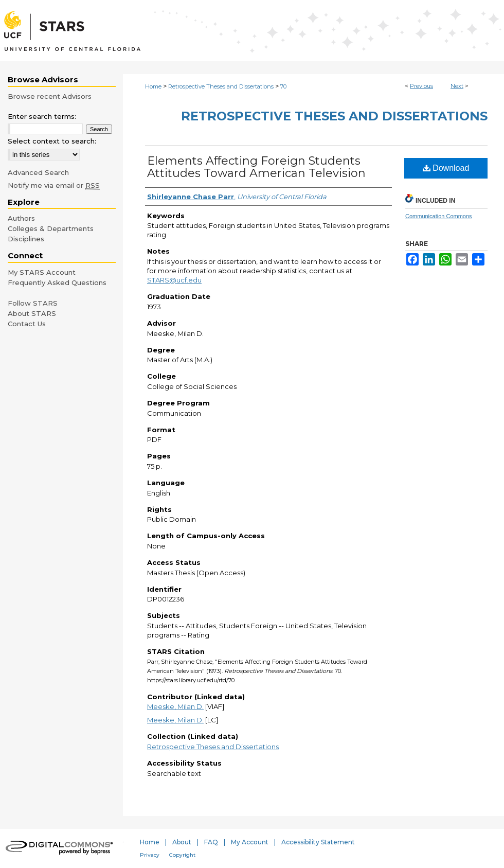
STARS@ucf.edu (174, 280)
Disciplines (26, 239)
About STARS (32, 313)
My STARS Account (42, 272)
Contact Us (27, 324)
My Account (250, 842)
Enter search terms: (42, 116)
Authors (21, 218)
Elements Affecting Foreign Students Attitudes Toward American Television (256, 167)
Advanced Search (38, 172)
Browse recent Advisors (50, 96)
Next (457, 86)
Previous (421, 86)
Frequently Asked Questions (57, 282)
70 (283, 86)
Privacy (150, 855)
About (182, 842)
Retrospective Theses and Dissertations (221, 86)
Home (153, 86)
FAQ (211, 842)
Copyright (182, 855)
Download (446, 168)
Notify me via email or (54, 185)
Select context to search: (52, 141)
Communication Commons (439, 216)
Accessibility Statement (318, 842)
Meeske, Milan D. (175, 706)
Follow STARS (33, 303)
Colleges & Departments (51, 228)
